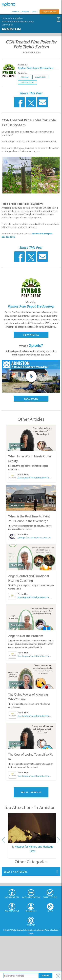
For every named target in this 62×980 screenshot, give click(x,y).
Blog (31, 21)
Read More (31, 399)
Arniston (11, 29)
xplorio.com (40, 930)
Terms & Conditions (52, 930)
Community (7, 25)
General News (27, 82)
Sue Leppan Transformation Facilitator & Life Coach (34, 478)
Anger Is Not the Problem (26, 636)
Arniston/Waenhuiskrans (14, 21)
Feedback (25, 12)
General (25, 77)
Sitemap (31, 933)
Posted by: (23, 65)
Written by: (31, 302)
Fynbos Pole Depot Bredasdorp (36, 68)
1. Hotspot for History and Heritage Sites (33, 849)
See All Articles (31, 792)
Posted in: (22, 73)
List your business (49, 12)
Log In (34, 12)
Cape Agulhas (16, 18)
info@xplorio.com (30, 930)
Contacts (16, 12)
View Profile (31, 335)
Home (5, 18)
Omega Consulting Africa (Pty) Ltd (34, 538)
